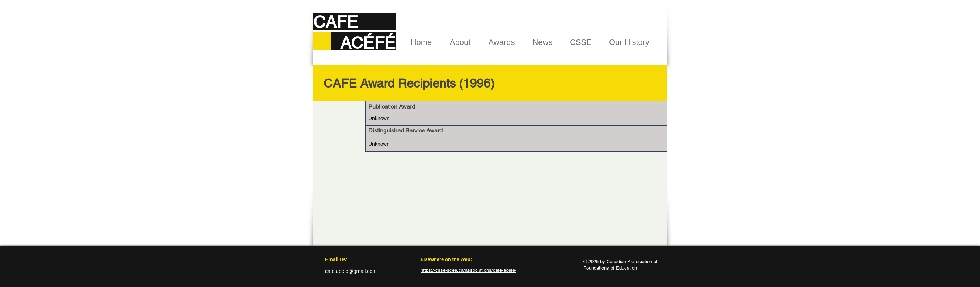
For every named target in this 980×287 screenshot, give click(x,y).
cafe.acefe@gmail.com (351, 271)
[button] (460, 42)
